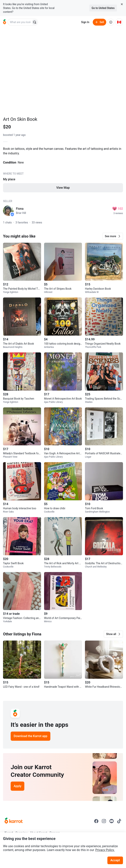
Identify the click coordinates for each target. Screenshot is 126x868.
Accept (115, 860)
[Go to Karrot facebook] (96, 821)
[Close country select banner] (122, 4)
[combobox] (20, 22)
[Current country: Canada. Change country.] (119, 22)
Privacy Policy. (105, 850)
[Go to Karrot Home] (14, 821)
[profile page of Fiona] (8, 211)
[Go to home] (5, 22)
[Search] (35, 22)
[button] (113, 236)
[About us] (111, 22)
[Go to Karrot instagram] (104, 821)
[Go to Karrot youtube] (112, 821)
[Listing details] (63, 172)
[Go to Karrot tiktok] (119, 821)
